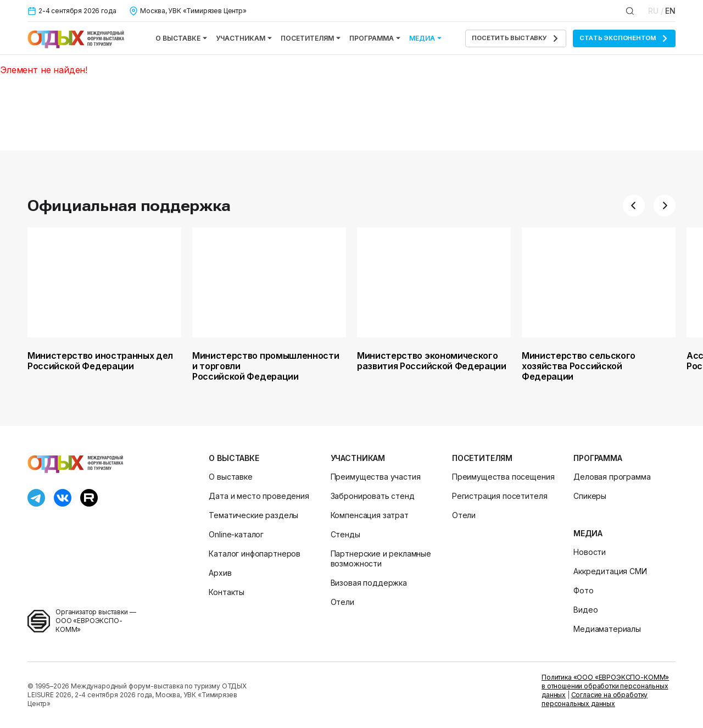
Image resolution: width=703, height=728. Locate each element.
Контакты (227, 592)
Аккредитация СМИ (610, 571)
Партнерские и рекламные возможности (381, 558)
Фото (583, 590)
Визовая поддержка (369, 583)
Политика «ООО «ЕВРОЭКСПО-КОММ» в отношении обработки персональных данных (605, 686)
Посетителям (311, 38)
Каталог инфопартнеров (255, 554)
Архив (220, 573)
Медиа (425, 38)
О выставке (181, 38)
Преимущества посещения (503, 477)
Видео (585, 610)
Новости (590, 552)
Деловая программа (612, 477)
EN (670, 11)
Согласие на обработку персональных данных (595, 699)
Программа (375, 38)
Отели (342, 602)
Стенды (345, 534)
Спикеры (590, 496)
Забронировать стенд (373, 496)
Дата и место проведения (259, 496)
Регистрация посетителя (500, 496)
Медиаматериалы (607, 629)
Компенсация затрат (370, 515)
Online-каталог (236, 534)
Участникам (244, 38)
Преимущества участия (376, 477)
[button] (634, 205)
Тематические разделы (253, 515)
